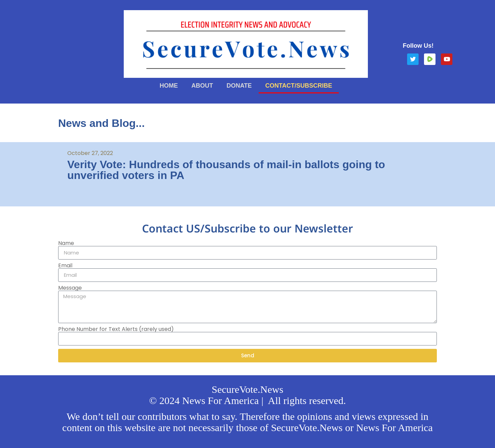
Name (66, 243)
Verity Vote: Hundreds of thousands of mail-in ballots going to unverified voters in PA (226, 170)
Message (70, 288)
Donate (239, 86)
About (202, 86)
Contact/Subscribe (299, 86)
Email (65, 266)
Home (169, 86)
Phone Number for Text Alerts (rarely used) (116, 329)
